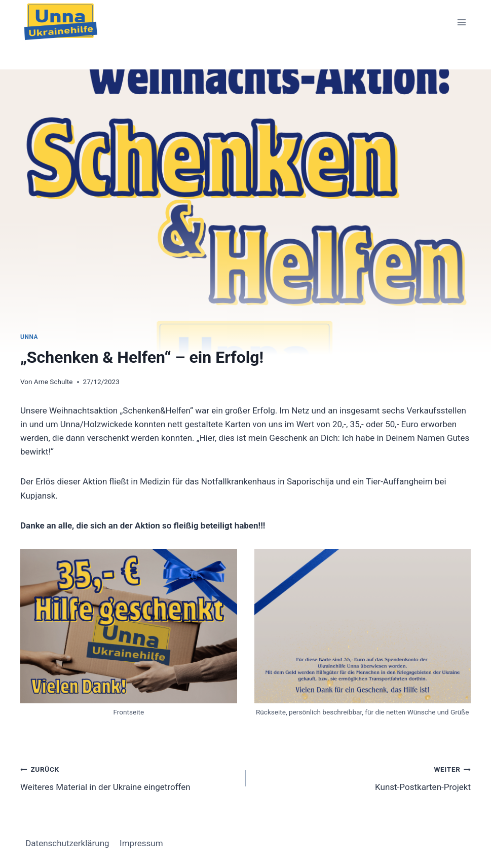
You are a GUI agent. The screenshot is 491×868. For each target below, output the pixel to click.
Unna (29, 337)
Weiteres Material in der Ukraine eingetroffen (129, 777)
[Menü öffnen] (461, 23)
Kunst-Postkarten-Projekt (363, 777)
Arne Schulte (53, 382)
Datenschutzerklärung (67, 843)
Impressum (141, 843)
